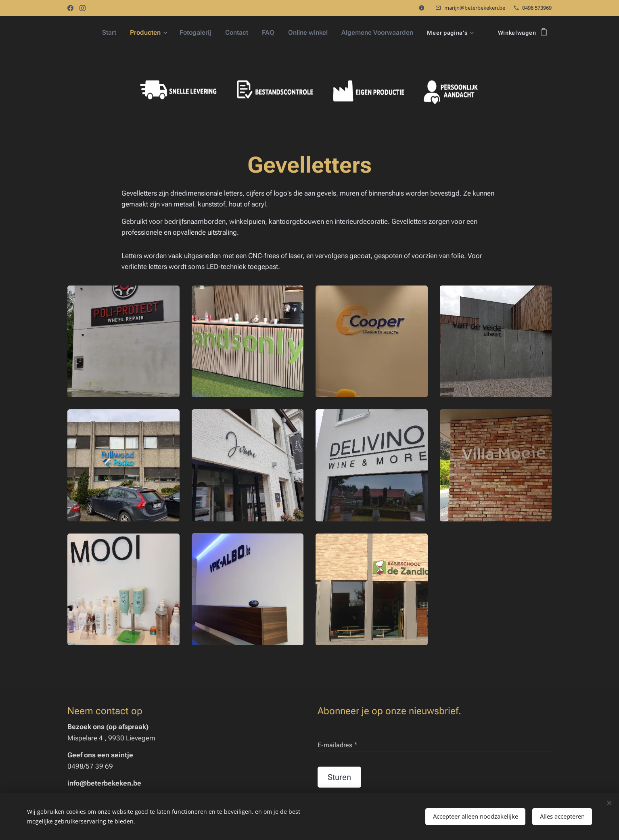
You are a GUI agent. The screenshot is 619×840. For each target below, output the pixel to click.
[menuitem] (118, 33)
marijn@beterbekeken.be (475, 8)
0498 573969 (537, 8)
